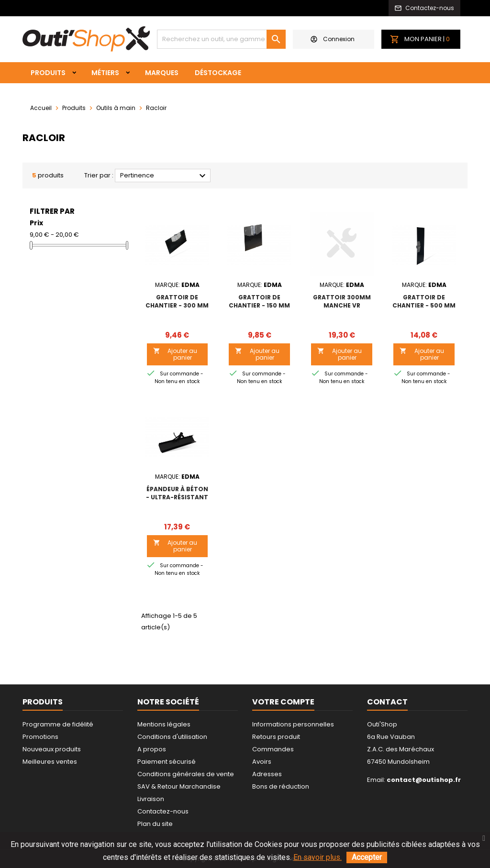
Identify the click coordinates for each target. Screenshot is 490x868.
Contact (387, 702)
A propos (152, 749)
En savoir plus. (317, 857)
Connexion (333, 39)
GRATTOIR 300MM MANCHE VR (342, 301)
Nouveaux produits (52, 749)
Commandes (273, 749)
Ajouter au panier (175, 354)
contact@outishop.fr (424, 780)
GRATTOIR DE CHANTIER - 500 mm (424, 301)
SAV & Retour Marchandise (179, 786)
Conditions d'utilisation (172, 737)
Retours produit (276, 737)
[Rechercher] (221, 39)
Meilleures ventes (50, 762)
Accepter (367, 857)
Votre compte (283, 702)
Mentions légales (164, 724)
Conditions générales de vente (186, 774)
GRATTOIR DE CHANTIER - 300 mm (177, 301)
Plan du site (155, 824)
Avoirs (262, 762)
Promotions (40, 737)
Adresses (267, 774)
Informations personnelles (293, 724)
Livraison (151, 799)
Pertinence (164, 176)
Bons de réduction (281, 786)
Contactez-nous (163, 811)
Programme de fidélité (58, 724)
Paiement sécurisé (167, 762)
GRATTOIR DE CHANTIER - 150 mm (259, 301)
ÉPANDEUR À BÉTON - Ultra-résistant (177, 493)
